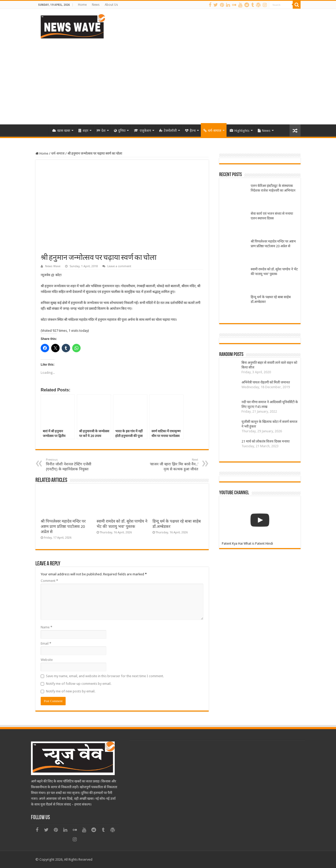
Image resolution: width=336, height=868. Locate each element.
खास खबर (61, 131)
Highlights (240, 131)
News (96, 5)
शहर (83, 131)
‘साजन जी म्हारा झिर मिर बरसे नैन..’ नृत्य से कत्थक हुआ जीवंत (171, 465)
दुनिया (120, 131)
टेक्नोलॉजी (168, 131)
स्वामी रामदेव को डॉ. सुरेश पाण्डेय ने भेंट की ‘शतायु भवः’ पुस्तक (274, 272)
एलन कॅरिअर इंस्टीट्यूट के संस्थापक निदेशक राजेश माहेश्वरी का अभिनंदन (273, 188)
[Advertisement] (168, 80)
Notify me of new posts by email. (71, 691)
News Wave (53, 266)
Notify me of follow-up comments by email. (79, 684)
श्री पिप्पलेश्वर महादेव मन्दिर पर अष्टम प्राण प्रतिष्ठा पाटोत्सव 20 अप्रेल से (63, 527)
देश (101, 131)
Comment (49, 581)
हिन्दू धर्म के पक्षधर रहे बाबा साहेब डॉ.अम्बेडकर (271, 299)
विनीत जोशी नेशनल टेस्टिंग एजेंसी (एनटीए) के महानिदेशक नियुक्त (73, 465)
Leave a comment (119, 266)
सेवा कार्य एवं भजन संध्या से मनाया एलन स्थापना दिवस (272, 216)
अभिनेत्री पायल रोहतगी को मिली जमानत (266, 382)
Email (46, 643)
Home (82, 5)
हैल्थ (190, 131)
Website (47, 660)
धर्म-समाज (212, 131)
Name (46, 627)
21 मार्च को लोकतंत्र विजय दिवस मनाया (266, 441)
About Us (111, 5)
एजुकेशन (142, 131)
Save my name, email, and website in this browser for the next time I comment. (105, 676)
